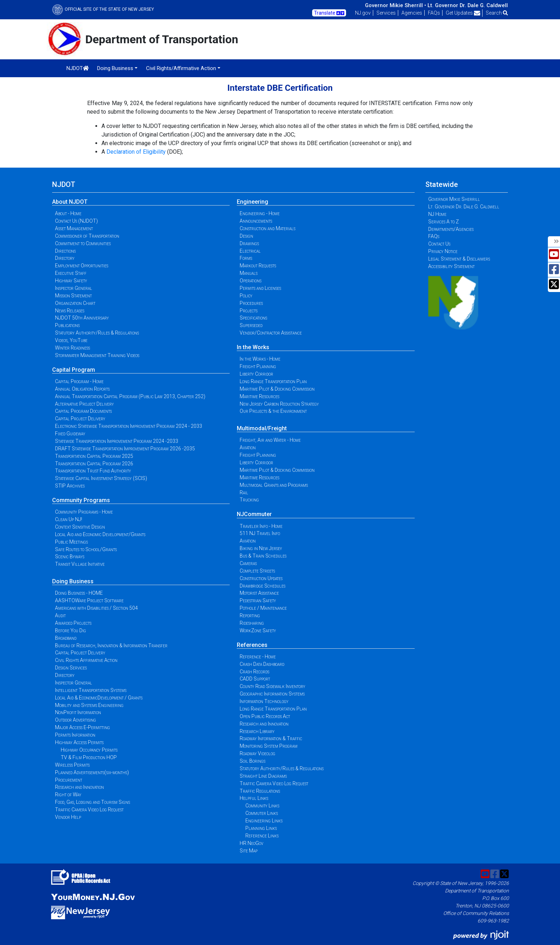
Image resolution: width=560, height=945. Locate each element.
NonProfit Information (78, 712)
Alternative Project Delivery (84, 404)
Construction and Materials (267, 228)
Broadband (66, 638)
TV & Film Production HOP (89, 757)
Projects (249, 311)
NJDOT (78, 68)
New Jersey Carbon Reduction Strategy (279, 404)
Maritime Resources (259, 396)
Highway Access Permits (79, 742)
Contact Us (439, 244)
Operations (251, 281)
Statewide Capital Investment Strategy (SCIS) (101, 478)
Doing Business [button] (115, 68)
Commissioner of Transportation (87, 236)
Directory (65, 258)
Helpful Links (254, 798)
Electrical (250, 251)
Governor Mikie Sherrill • (396, 5)
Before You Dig (71, 630)
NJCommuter (254, 514)
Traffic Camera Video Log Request (89, 810)
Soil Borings (252, 761)
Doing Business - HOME (79, 593)
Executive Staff (71, 273)
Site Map (249, 851)
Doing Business (73, 581)
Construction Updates (261, 578)
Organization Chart (75, 303)
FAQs (434, 13)
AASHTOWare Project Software (89, 600)
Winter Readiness (72, 348)
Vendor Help (68, 817)
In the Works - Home (260, 359)
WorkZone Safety (258, 630)
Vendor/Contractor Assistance (271, 333)
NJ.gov (363, 13)
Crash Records (254, 672)
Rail (244, 493)
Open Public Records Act (265, 716)
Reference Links (262, 836)
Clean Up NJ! (69, 519)
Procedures (251, 303)
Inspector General (74, 288)
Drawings (249, 243)
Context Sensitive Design (80, 527)
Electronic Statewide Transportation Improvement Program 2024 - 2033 (129, 426)
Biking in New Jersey (261, 548)
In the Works (253, 347)
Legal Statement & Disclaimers (459, 259)
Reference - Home (258, 657)
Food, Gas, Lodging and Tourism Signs (92, 802)
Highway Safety (71, 281)
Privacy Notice (443, 251)
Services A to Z (444, 222)
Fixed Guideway (70, 434)
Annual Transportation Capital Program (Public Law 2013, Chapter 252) (130, 396)
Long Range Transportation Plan (273, 381)
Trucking (249, 500)
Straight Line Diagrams (263, 776)
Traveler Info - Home (261, 526)
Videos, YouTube (71, 340)
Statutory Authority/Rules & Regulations (97, 333)
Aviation (248, 447)
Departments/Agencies (451, 229)
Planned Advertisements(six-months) (92, 772)
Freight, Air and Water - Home (270, 440)
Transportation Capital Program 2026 (94, 464)
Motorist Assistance (259, 593)
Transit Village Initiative (80, 564)
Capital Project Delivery (80, 419)
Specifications (253, 318)
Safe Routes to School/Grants (86, 549)
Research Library (257, 731)
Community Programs (81, 500)
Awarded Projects (73, 623)
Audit (60, 615)
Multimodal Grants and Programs (274, 485)
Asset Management (74, 228)
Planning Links (261, 828)
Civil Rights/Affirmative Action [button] (181, 68)
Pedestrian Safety (258, 600)
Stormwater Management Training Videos (97, 355)
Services (386, 13)
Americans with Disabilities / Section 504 (96, 608)
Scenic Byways (70, 556)
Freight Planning (258, 366)
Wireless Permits (72, 765)
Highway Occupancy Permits (89, 750)
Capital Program (74, 370)
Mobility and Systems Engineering (89, 705)
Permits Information (75, 735)
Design (246, 236)
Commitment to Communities (83, 243)
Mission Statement (73, 296)
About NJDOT (70, 202)
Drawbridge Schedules (262, 586)
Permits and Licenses (260, 288)
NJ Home (437, 214)
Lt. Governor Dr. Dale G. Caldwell (468, 5)
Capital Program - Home (79, 381)
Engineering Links (264, 821)
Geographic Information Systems (272, 694)
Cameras (248, 563)
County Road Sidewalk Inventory (272, 686)
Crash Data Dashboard (262, 664)
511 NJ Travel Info (260, 533)
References (252, 645)
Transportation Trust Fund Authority (93, 471)
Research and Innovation (79, 787)
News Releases (70, 311)
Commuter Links (262, 813)
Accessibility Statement (451, 266)
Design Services (71, 668)
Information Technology (264, 701)
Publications (67, 325)
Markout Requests (258, 266)
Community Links (262, 806)
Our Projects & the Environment (273, 411)
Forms (246, 258)
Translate (329, 13)
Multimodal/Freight (262, 428)
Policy (246, 296)
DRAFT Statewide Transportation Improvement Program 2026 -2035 (125, 449)
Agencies (412, 13)
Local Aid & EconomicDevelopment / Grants (99, 698)
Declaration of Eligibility (136, 152)
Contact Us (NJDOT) (76, 221)
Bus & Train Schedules (263, 556)
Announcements (256, 221)
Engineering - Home (260, 213)
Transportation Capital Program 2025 (94, 456)
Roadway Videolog (257, 753)
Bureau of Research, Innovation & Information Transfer (111, 645)
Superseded (251, 325)
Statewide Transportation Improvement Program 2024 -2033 (117, 441)
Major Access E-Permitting (82, 727)
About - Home (68, 213)
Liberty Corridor (256, 374)
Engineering (252, 202)
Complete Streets (257, 571)
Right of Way (68, 795)
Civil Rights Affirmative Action (86, 660)
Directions (65, 251)
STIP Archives (70, 486)
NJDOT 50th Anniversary (82, 318)
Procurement (69, 780)
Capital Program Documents (83, 411)
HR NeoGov (251, 843)
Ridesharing (252, 623)
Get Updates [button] (463, 13)
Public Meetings (71, 542)
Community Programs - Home (84, 512)
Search (497, 13)
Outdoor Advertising (76, 720)
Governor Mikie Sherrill (454, 199)
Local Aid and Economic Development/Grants (100, 534)
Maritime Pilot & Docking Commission (277, 389)
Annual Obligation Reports (82, 389)
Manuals (249, 273)
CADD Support (255, 679)
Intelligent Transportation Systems (91, 690)
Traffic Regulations (260, 791)
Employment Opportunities (82, 266)
